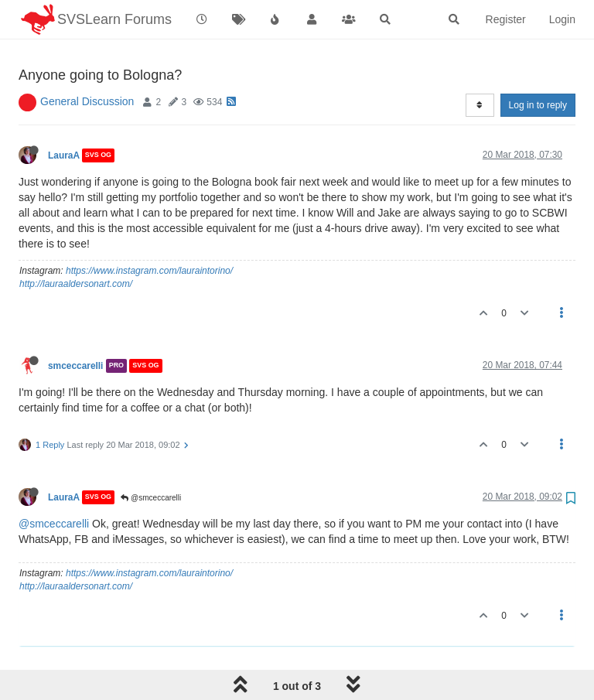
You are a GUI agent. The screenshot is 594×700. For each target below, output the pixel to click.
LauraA (64, 116)
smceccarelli (75, 326)
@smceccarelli (151, 458)
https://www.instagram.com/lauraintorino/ (149, 231)
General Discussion (87, 62)
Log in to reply (538, 66)
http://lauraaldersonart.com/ (76, 244)
